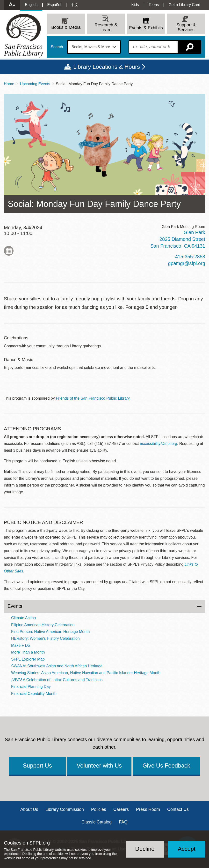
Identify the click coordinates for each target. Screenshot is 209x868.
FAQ (123, 822)
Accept (187, 849)
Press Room (148, 809)
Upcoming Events (35, 84)
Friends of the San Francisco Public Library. (93, 398)
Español (54, 5)
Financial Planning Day (31, 687)
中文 (75, 5)
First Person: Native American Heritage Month (50, 632)
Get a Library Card (184, 5)
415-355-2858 (190, 257)
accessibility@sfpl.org (159, 444)
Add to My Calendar (9, 251)
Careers (121, 809)
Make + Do (21, 645)
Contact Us (178, 809)
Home (9, 84)
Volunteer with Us (99, 765)
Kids (135, 5)
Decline (145, 849)
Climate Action (23, 618)
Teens (154, 5)
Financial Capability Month (34, 694)
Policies (99, 809)
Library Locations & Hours (107, 67)
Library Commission (65, 809)
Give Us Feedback (166, 765)
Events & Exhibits (146, 28)
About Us (29, 809)
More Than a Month (28, 652)
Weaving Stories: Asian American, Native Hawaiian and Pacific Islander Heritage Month (86, 673)
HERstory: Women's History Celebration (45, 638)
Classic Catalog (97, 822)
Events (15, 606)
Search (57, 47)
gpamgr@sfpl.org (187, 263)
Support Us (37, 765)
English (31, 5)
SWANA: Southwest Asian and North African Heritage (57, 666)
